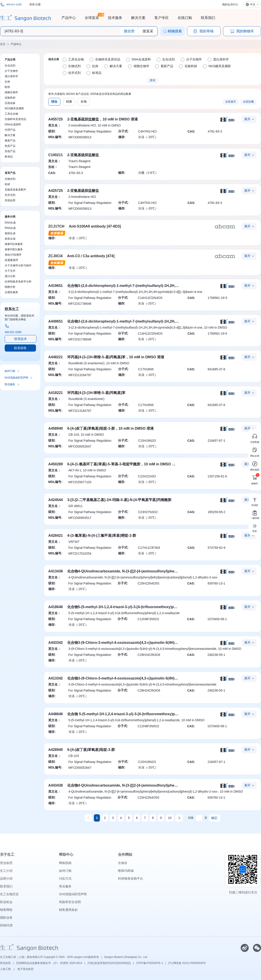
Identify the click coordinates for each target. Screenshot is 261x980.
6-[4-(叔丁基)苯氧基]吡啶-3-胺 (91, 750)
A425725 (56, 191)
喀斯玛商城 (126, 871)
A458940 (56, 428)
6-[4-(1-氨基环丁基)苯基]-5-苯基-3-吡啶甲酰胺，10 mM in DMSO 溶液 (123, 464)
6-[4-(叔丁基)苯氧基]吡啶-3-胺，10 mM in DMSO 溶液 (111, 428)
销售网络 (6, 910)
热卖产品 (10, 146)
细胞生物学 (11, 92)
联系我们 (208, 18)
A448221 (56, 357)
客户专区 (162, 18)
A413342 (56, 678)
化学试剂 (10, 195)
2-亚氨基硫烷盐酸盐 (83, 155)
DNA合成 (10, 223)
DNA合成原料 (13, 124)
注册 (38, 4)
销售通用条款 (68, 910)
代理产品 (10, 130)
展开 (247, 119)
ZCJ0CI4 (55, 256)
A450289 (56, 464)
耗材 (7, 184)
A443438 (56, 785)
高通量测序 (11, 260)
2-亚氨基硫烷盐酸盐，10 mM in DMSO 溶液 (103, 119)
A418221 (56, 393)
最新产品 (10, 141)
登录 (32, 4)
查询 (152, 80)
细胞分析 (10, 287)
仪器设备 (10, 103)
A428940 (56, 750)
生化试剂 (10, 66)
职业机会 (6, 902)
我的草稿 (203, 31)
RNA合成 (10, 228)
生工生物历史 (9, 894)
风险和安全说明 (70, 902)
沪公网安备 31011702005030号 (187, 963)
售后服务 (10, 384)
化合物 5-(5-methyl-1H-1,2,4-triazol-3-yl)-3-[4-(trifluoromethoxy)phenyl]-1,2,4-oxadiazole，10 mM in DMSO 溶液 (160, 714)
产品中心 (69, 18)
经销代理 (6, 925)
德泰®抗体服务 (14, 244)
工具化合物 (11, 114)
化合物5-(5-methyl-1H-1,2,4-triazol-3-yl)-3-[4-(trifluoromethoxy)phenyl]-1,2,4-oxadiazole (140, 607)
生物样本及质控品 (15, 119)
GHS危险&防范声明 (16, 378)
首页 (3, 44)
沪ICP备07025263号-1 (149, 963)
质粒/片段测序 (13, 255)
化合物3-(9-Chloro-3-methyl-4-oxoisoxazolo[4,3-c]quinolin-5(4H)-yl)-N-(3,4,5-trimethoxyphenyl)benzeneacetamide (163, 678)
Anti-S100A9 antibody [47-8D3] (95, 226)
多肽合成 (10, 239)
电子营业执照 (25, 969)
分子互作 (10, 271)
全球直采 (92, 17)
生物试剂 (10, 179)
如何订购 (10, 371)
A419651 (56, 286)
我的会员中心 (230, 4)
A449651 (56, 321)
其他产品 (10, 151)
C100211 (56, 155)
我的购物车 (242, 31)
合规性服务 (11, 292)
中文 (253, 4)
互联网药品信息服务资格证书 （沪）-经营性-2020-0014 (49, 963)
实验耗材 (10, 98)
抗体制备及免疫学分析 (18, 282)
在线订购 (185, 18)
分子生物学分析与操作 (18, 265)
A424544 (56, 500)
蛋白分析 (10, 276)
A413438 (56, 571)
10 (170, 818)
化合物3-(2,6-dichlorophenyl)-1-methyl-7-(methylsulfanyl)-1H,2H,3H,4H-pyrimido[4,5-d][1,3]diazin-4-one (154, 286)
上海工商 (6, 969)
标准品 (9, 157)
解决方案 (138, 18)
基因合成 (10, 233)
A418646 (56, 607)
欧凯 (7, 87)
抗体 (7, 82)
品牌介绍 (6, 878)
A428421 (56, 536)
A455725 (56, 119)
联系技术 (21, 339)
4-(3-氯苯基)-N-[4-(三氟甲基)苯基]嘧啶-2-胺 (102, 536)
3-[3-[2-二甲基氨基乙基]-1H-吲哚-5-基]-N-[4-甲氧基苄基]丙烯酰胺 (119, 500)
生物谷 (123, 863)
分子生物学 (11, 71)
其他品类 (10, 200)
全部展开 (231, 102)
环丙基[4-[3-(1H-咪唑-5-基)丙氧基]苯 (96, 393)
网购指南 (65, 863)
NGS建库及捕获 (14, 108)
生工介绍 (6, 871)
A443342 (56, 643)
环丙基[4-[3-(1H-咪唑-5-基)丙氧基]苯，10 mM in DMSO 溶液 (116, 357)
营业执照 (6, 863)
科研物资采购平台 (130, 878)
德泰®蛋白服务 (14, 249)
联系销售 (20, 348)
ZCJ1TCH (56, 226)
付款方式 (65, 878)
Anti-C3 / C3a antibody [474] (91, 256)
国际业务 (6, 918)
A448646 (56, 714)
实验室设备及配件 (15, 190)
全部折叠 (248, 102)
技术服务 (115, 18)
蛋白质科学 (11, 76)
